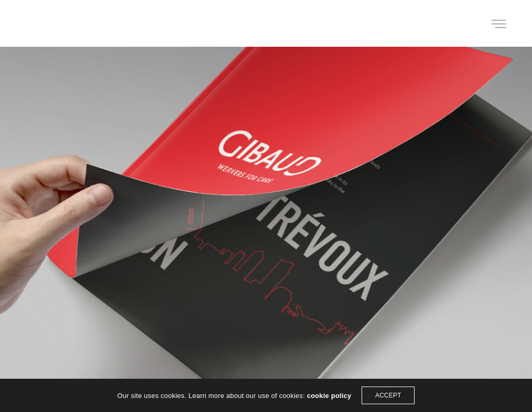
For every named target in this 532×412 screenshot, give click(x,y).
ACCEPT (388, 395)
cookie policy (329, 396)
